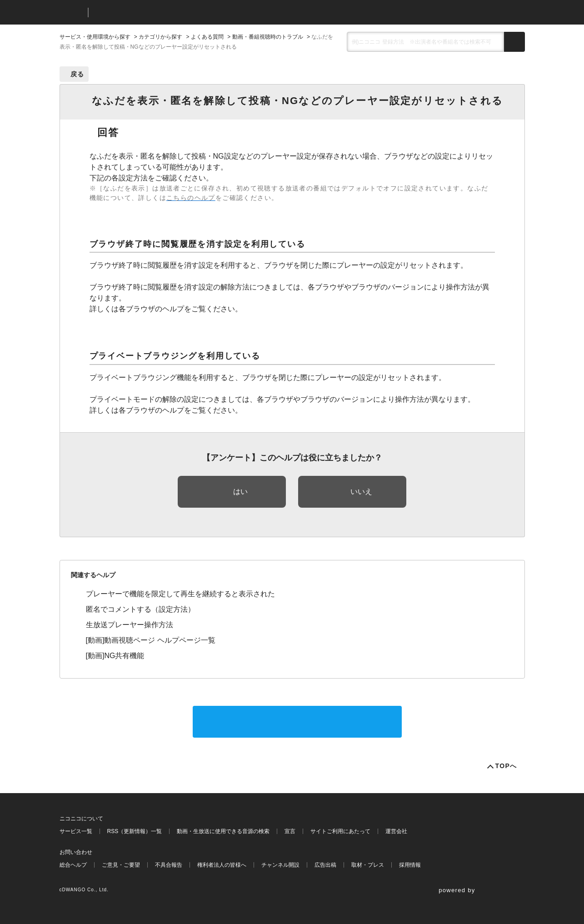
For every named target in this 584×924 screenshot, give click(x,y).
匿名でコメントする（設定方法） (140, 609)
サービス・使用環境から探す (95, 37)
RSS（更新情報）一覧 (135, 831)
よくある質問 (207, 37)
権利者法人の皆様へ (222, 865)
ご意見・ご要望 (121, 865)
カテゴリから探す (160, 37)
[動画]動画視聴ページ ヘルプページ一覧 (151, 640)
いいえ (361, 492)
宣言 (290, 831)
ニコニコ (72, 12)
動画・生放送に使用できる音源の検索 (223, 831)
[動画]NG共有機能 (115, 656)
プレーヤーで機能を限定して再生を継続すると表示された (180, 594)
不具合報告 (169, 865)
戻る (77, 74)
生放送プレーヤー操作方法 (130, 625)
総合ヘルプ (73, 865)
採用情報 (410, 865)
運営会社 (396, 831)
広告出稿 (325, 865)
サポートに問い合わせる (297, 722)
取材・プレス (368, 865)
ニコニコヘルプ (143, 12)
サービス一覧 (76, 831)
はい (240, 492)
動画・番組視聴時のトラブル (268, 37)
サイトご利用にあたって (340, 831)
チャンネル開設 (280, 865)
